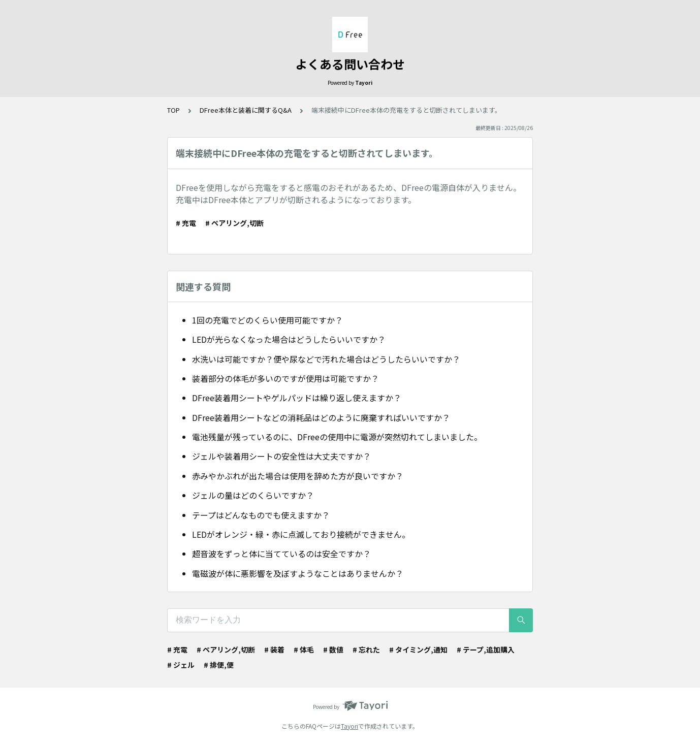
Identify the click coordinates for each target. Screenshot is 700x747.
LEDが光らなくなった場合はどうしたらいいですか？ (289, 339)
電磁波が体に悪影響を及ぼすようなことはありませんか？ (298, 573)
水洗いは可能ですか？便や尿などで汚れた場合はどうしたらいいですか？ (326, 359)
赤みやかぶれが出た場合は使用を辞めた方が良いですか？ (298, 476)
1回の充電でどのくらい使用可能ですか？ (267, 320)
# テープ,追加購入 (486, 649)
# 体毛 (304, 649)
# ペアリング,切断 (234, 223)
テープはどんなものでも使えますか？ (261, 515)
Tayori (349, 726)
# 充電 (186, 223)
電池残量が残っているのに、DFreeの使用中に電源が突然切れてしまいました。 (337, 437)
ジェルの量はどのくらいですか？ (253, 495)
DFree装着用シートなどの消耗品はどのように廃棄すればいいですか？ (321, 417)
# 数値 (333, 649)
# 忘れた (366, 649)
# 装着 (274, 649)
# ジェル (181, 665)
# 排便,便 (219, 665)
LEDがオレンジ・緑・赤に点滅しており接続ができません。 (301, 534)
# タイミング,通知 (418, 649)
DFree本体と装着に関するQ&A (246, 110)
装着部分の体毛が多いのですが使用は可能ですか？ (285, 378)
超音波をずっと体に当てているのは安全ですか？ (281, 554)
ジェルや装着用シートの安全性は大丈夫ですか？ (281, 456)
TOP (173, 110)
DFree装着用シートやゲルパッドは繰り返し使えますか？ (297, 398)
